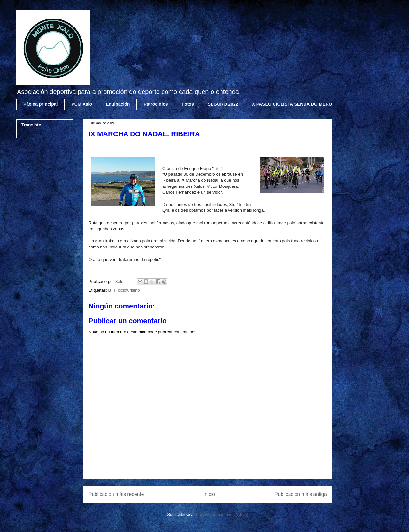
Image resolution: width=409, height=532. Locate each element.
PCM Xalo (82, 104)
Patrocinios (156, 104)
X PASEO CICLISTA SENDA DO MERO (292, 104)
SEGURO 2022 (223, 104)
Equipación (118, 104)
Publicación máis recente (116, 494)
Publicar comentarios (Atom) (222, 515)
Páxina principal (40, 104)
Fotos (188, 104)
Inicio (209, 494)
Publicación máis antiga (301, 494)
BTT (112, 290)
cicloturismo (129, 290)
